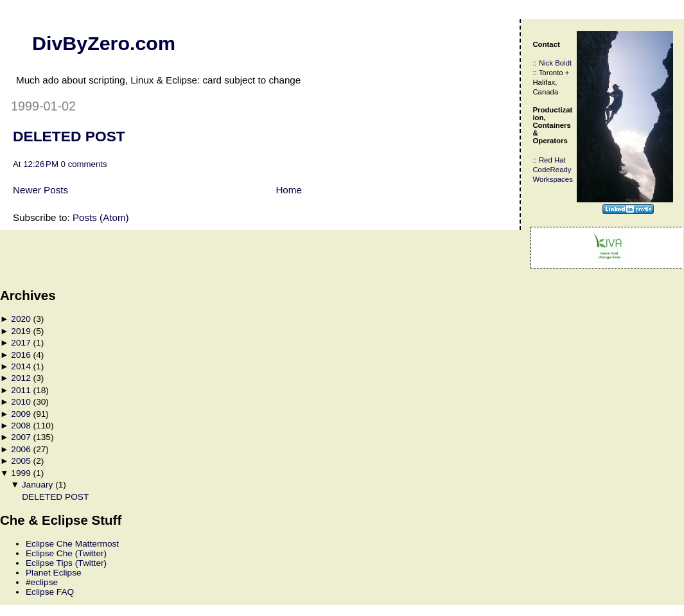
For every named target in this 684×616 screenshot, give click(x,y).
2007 (21, 437)
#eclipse (42, 582)
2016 (21, 355)
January (38, 485)
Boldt (563, 63)
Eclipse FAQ (50, 592)
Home (289, 190)
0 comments (84, 164)
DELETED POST (69, 136)
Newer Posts (40, 190)
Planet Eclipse (54, 573)
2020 (21, 319)
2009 (21, 414)
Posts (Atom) (101, 217)
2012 (21, 378)
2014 (21, 366)
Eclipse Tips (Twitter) (66, 563)
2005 (21, 461)
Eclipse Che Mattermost (72, 544)
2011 (21, 390)
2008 (21, 426)
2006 (21, 449)
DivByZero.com (104, 43)
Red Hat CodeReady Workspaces (552, 170)
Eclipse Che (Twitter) (66, 553)
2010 (21, 402)
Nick (546, 63)
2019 (21, 331)
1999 (21, 473)
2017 (21, 343)
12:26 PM (41, 164)
